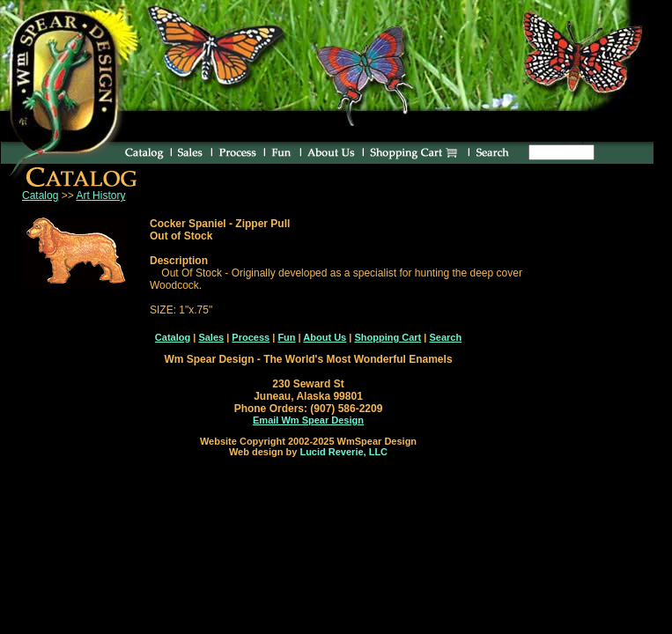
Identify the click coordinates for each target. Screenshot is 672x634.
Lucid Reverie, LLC (343, 452)
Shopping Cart (388, 337)
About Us (325, 337)
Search (445, 337)
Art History (100, 195)
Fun (286, 337)
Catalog (40, 195)
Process (251, 337)
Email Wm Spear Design (308, 420)
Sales (211, 337)
